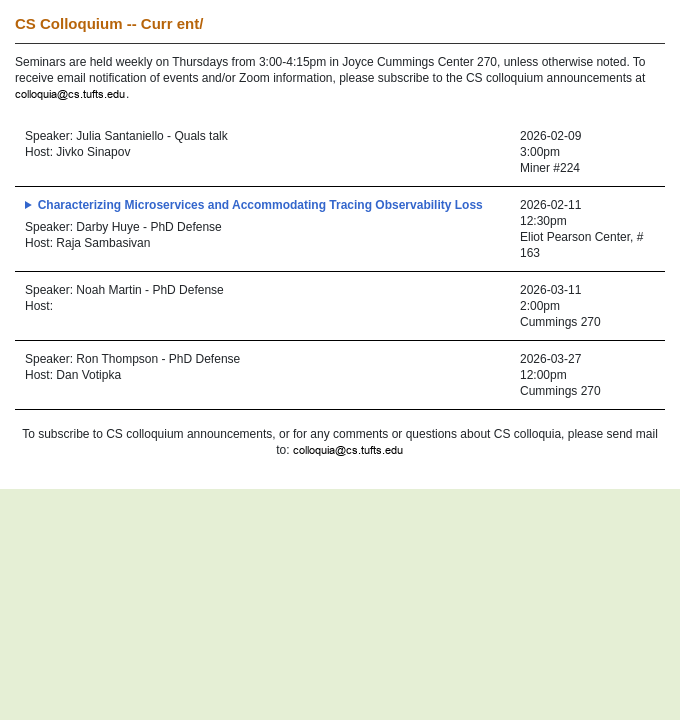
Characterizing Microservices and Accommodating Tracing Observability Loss (260, 205)
